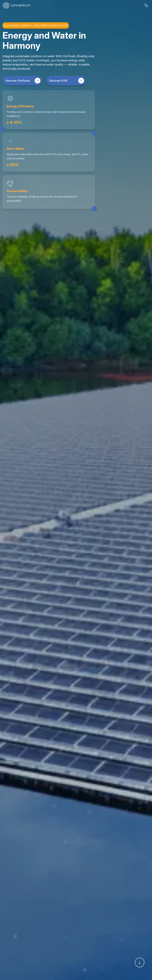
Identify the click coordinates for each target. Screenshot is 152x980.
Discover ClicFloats (23, 81)
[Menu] (146, 5)
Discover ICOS (67, 81)
